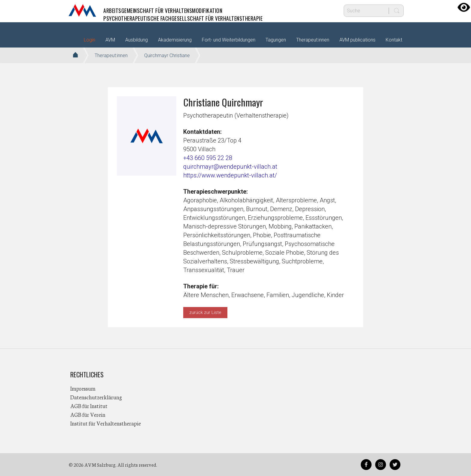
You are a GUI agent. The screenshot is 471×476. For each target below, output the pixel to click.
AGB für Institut (89, 406)
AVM (82, 11)
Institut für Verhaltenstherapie (106, 423)
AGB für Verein (88, 414)
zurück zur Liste (205, 312)
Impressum (83, 388)
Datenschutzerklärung (96, 397)
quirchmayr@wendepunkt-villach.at (230, 167)
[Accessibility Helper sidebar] (464, 7)
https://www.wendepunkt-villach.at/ (230, 175)
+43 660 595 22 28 (208, 158)
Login (90, 40)
